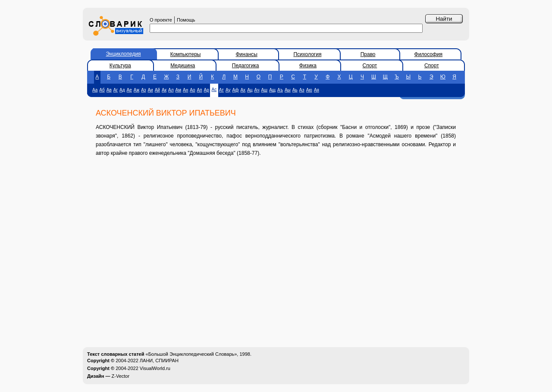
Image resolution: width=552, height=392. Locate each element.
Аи (150, 90)
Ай (157, 90)
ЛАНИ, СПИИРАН (159, 361)
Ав (109, 90)
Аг (116, 90)
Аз (143, 90)
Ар (207, 90)
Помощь (186, 20)
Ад (122, 90)
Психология (307, 54)
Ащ (272, 90)
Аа (95, 90)
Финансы (247, 54)
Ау (228, 90)
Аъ (280, 90)
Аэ (302, 90)
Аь (295, 90)
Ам (179, 90)
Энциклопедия (123, 54)
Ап (200, 90)
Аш (264, 90)
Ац (250, 90)
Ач (257, 90)
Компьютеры (186, 54)
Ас (214, 89)
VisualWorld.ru (155, 368)
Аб (102, 90)
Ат (221, 90)
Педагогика (246, 66)
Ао (192, 90)
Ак (164, 90)
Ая (317, 90)
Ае (129, 90)
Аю (309, 90)
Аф (235, 90)
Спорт (370, 66)
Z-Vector (121, 376)
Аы (288, 90)
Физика (308, 66)
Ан (185, 90)
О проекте (161, 20)
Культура (120, 66)
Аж (136, 90)
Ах (243, 90)
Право (368, 54)
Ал (171, 90)
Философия (429, 54)
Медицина (183, 66)
